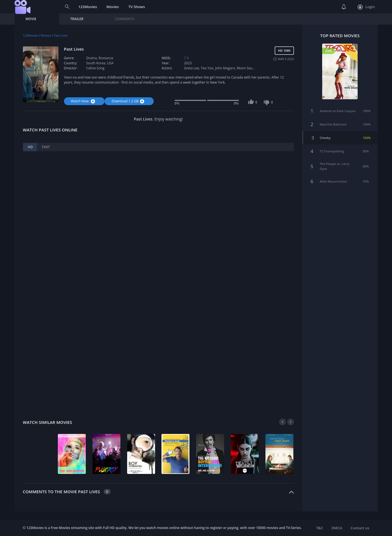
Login (366, 7)
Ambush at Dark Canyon (338, 110)
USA (111, 63)
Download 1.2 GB (128, 101)
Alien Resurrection (333, 180)
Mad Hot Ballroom (333, 123)
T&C (319, 528)
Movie (31, 19)
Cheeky (325, 137)
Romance (106, 58)
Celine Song (95, 68)
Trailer (77, 19)
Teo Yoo (207, 68)
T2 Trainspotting (332, 150)
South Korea (96, 63)
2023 (188, 63)
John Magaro (225, 68)
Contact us (360, 528)
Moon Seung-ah (249, 68)
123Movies (88, 7)
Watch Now (84, 101)
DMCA (337, 528)
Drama (92, 58)
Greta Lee (191, 68)
